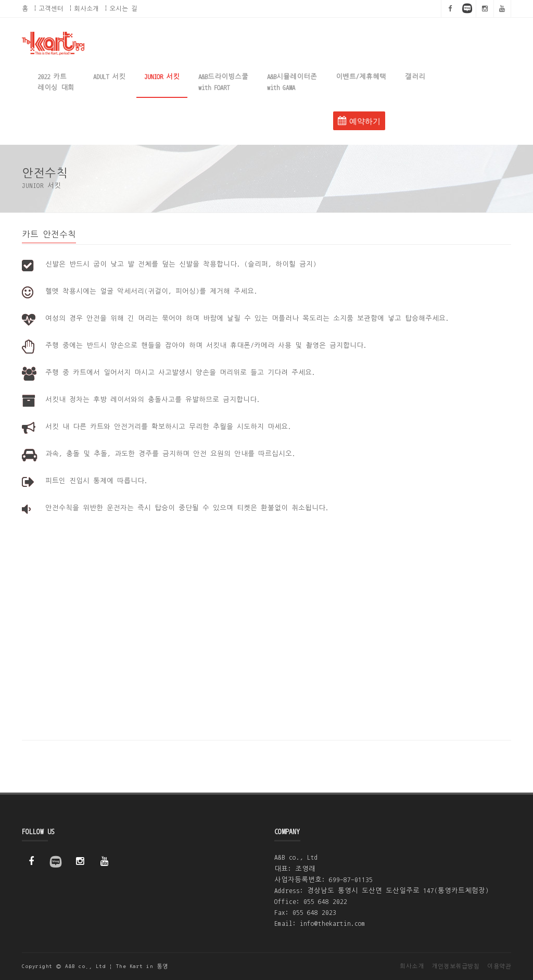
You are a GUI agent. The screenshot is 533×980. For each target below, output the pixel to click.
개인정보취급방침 (455, 966)
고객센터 (51, 8)
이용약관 (499, 966)
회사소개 (86, 8)
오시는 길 (123, 8)
